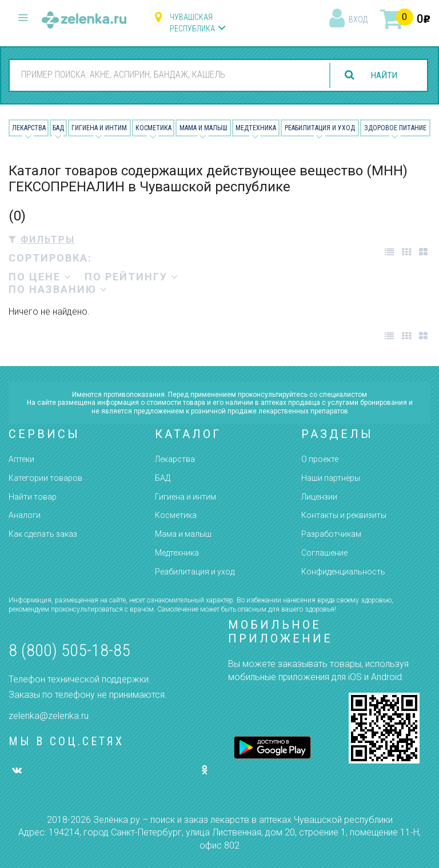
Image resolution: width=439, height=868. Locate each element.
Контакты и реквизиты (344, 515)
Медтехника (256, 128)
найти (383, 75)
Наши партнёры (331, 478)
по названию (58, 289)
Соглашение (324, 553)
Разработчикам (331, 534)
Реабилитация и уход (320, 128)
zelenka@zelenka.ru (49, 716)
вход (358, 19)
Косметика (153, 128)
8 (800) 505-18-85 (69, 650)
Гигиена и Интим (99, 128)
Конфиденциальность (343, 572)
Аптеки (21, 459)
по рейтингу (132, 277)
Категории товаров (45, 478)
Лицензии (319, 497)
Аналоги (25, 515)
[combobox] (165, 75)
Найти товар (33, 497)
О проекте (320, 459)
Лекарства (29, 128)
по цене (40, 277)
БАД (58, 128)
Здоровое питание (395, 128)
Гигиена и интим (185, 497)
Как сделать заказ (43, 534)
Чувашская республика (192, 23)
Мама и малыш (203, 128)
